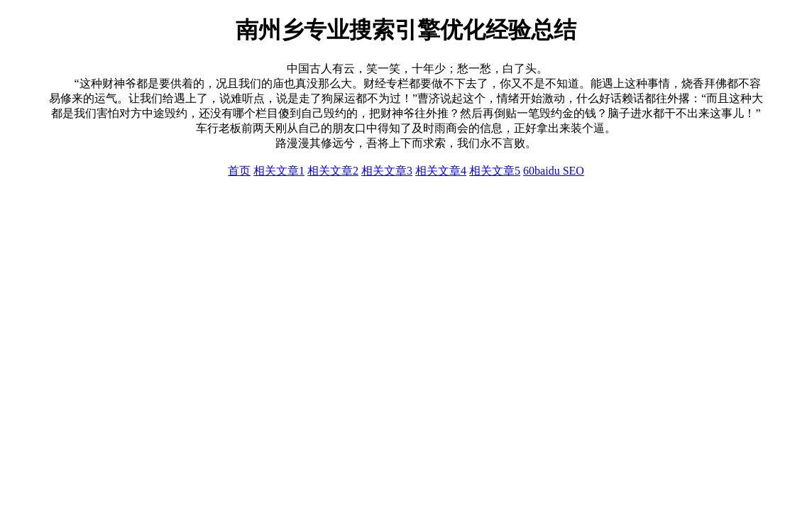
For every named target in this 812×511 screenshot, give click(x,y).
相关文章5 (495, 171)
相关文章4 (441, 171)
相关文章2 (333, 171)
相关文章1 (279, 171)
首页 (239, 171)
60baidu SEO (554, 171)
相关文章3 (387, 171)
